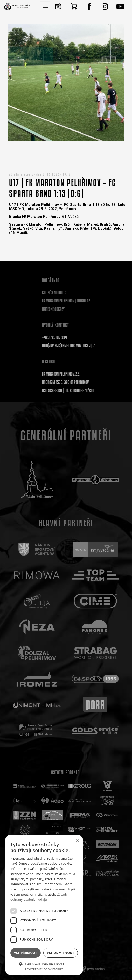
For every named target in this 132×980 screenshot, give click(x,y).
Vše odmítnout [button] (61, 953)
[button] (44, 964)
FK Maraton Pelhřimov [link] (41, 217)
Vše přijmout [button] (26, 953)
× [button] (77, 841)
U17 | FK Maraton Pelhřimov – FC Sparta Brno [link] (50, 205)
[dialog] (44, 905)
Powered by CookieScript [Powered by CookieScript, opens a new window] (44, 969)
